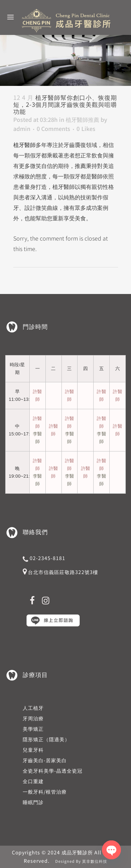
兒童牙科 (33, 750)
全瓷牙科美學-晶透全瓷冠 (53, 771)
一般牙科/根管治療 (45, 792)
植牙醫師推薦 (82, 119)
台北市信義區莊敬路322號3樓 (63, 572)
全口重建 (33, 781)
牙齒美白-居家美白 (45, 760)
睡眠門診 (33, 802)
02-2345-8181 (48, 558)
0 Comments (53, 128)
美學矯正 (33, 729)
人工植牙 (33, 708)
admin (22, 128)
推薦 (80, 165)
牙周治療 (33, 718)
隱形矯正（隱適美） (46, 739)
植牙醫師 (24, 145)
